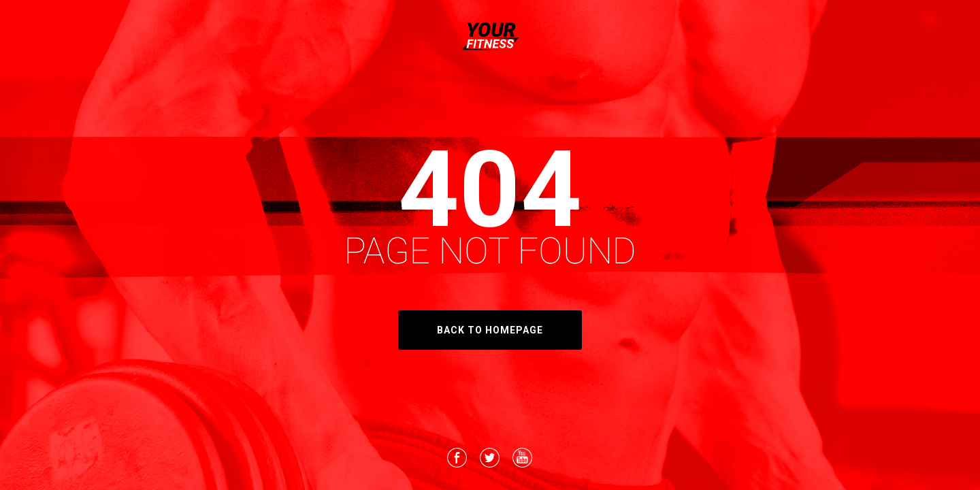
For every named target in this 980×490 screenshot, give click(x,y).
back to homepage (490, 330)
